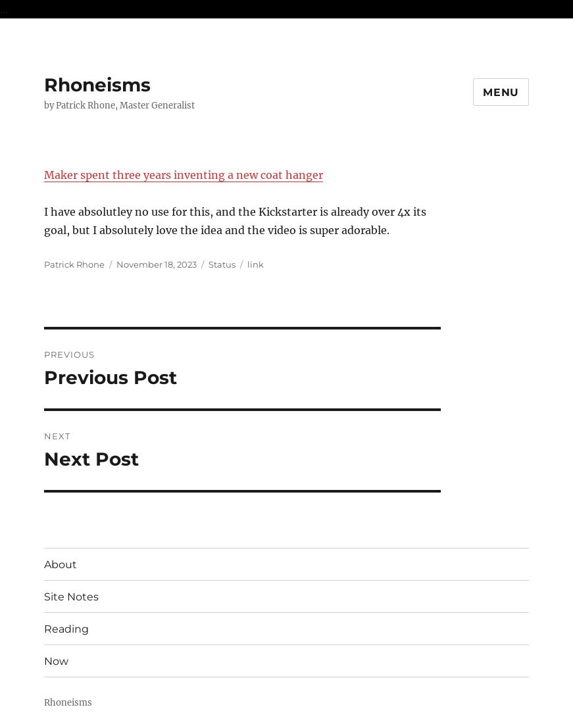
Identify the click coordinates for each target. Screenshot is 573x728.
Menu (501, 92)
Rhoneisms (97, 85)
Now (56, 661)
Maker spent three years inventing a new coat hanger (184, 175)
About (61, 565)
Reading (66, 629)
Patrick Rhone (74, 264)
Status (222, 264)
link (256, 264)
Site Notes (71, 597)
